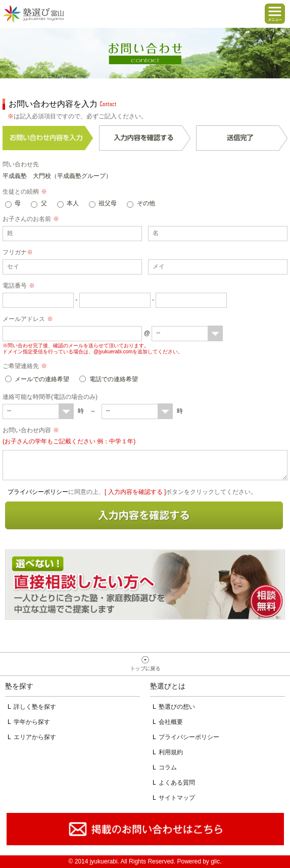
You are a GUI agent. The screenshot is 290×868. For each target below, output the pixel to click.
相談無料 (145, 585)
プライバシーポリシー (38, 492)
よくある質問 (177, 783)
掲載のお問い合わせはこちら (145, 829)
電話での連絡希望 (114, 379)
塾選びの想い (177, 707)
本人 (73, 203)
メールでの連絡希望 (42, 379)
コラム (168, 767)
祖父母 (108, 203)
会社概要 (171, 722)
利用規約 (171, 752)
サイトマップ (177, 798)
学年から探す (32, 722)
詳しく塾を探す (35, 707)
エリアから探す (35, 737)
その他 (146, 203)
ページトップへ (145, 664)
